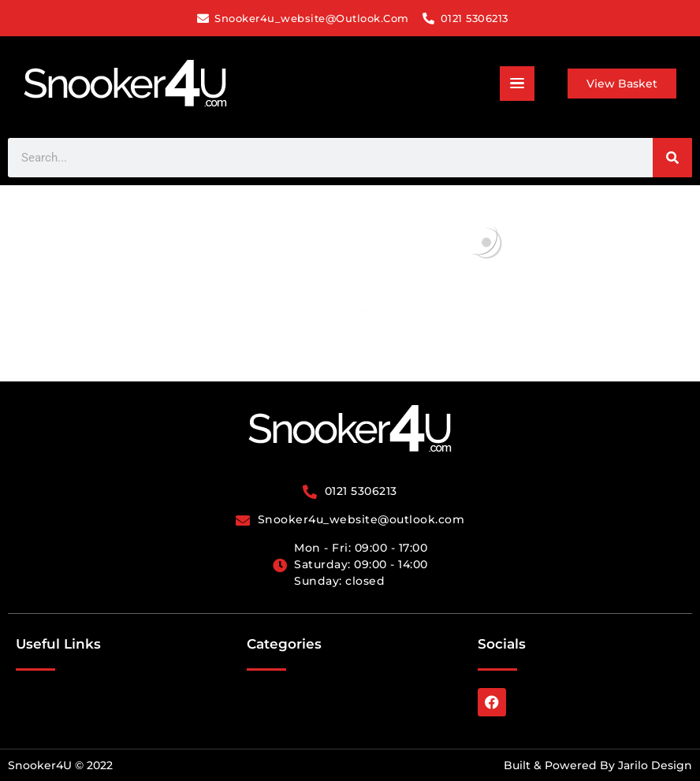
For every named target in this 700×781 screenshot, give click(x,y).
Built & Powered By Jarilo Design (598, 765)
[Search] (672, 158)
